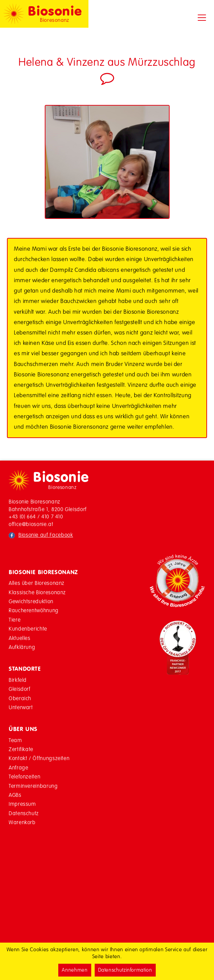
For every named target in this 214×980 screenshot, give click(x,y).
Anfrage (18, 768)
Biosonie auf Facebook (46, 535)
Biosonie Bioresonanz (43, 572)
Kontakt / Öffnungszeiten (39, 758)
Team (15, 740)
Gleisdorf (20, 689)
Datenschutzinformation (125, 970)
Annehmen (75, 970)
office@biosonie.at (31, 524)
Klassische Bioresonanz (37, 592)
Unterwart (21, 707)
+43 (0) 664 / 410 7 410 (36, 516)
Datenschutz (24, 813)
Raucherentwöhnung (34, 610)
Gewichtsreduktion (31, 601)
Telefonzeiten (24, 777)
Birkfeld (18, 680)
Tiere (15, 620)
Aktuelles (20, 638)
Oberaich (20, 698)
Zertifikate (21, 749)
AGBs (15, 795)
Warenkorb (22, 822)
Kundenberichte (28, 629)
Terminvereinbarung (33, 786)
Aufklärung (22, 647)
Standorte (25, 669)
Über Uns (23, 729)
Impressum (22, 804)
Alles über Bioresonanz (37, 583)
